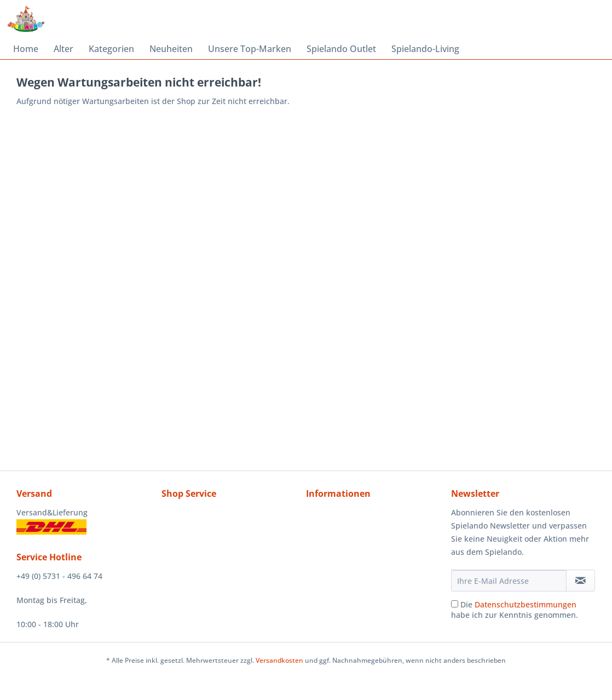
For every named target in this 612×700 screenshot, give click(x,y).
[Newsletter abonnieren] (581, 581)
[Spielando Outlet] (341, 49)
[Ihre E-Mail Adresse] (509, 581)
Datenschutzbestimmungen (526, 604)
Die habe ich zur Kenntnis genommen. (515, 610)
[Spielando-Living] (425, 49)
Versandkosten (279, 660)
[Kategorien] (111, 49)
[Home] (26, 49)
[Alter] (63, 49)
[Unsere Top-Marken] (250, 49)
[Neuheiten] (171, 49)
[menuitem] (26, 49)
